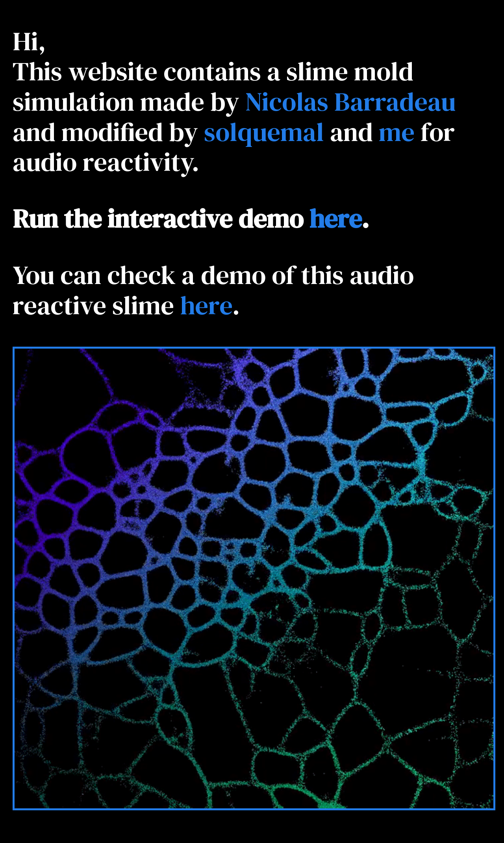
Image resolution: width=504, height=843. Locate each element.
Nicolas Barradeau (350, 101)
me (397, 132)
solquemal (264, 132)
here (335, 218)
